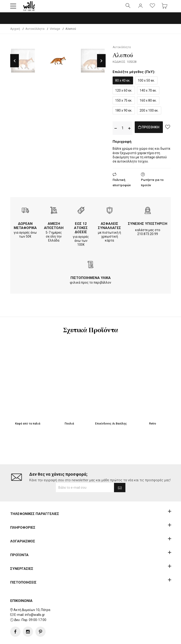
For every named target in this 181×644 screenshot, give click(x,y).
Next (101, 65)
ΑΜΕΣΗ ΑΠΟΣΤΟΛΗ (54, 230)
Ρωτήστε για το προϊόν (152, 186)
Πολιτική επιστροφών (122, 186)
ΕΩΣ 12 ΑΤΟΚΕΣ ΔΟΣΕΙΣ (81, 232)
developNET (129, 638)
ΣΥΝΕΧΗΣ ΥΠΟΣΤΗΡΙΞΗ (148, 228)
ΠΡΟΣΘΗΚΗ (154, 132)
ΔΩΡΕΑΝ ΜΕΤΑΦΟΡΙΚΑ (25, 230)
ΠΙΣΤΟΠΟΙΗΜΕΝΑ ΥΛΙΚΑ (91, 282)
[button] (13, 8)
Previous (15, 65)
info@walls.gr (35, 600)
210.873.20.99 (148, 238)
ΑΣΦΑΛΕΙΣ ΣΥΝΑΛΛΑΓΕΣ (109, 230)
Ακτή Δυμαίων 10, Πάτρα (32, 595)
